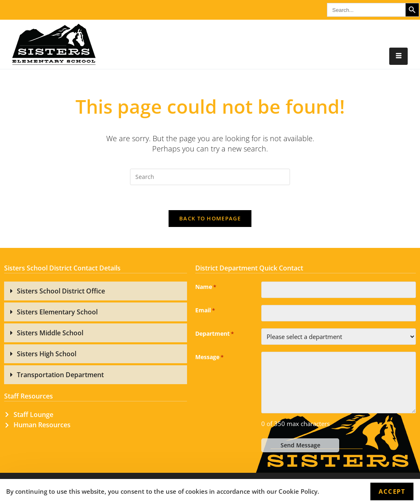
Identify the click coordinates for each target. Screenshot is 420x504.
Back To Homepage (210, 218)
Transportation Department (60, 375)
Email (205, 311)
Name (206, 287)
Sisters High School (47, 354)
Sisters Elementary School (57, 312)
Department (215, 334)
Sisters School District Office (61, 291)
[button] (96, 291)
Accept (392, 491)
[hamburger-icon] (398, 56)
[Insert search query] (210, 177)
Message (209, 357)
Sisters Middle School (50, 333)
